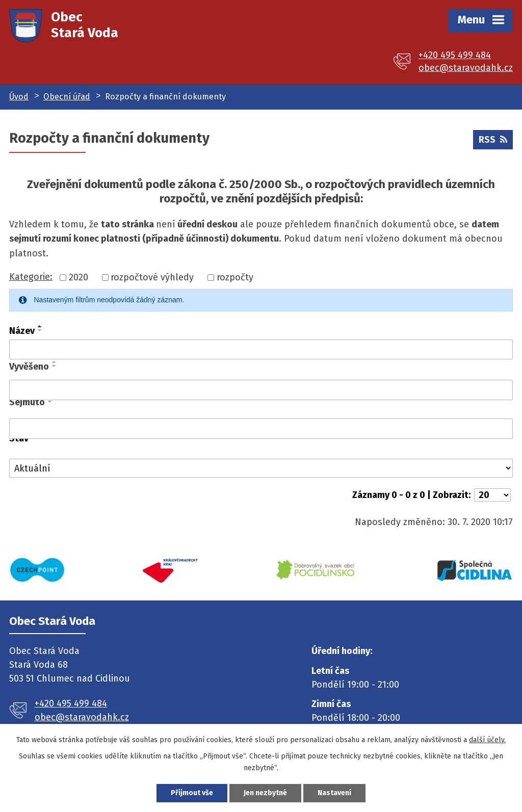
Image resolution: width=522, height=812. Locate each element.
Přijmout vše (192, 793)
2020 (79, 277)
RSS (493, 140)
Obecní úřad (67, 97)
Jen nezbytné (265, 793)
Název (22, 331)
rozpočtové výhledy (152, 277)
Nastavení (334, 793)
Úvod (19, 97)
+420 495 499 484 (455, 55)
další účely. (487, 740)
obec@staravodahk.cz (466, 68)
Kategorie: (31, 277)
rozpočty (235, 277)
